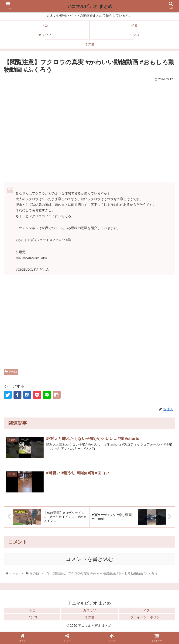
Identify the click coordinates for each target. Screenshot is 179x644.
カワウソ (89, 610)
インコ (32, 617)
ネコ (32, 610)
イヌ (147, 610)
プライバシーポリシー (147, 617)
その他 (11, 372)
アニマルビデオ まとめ (89, 6)
